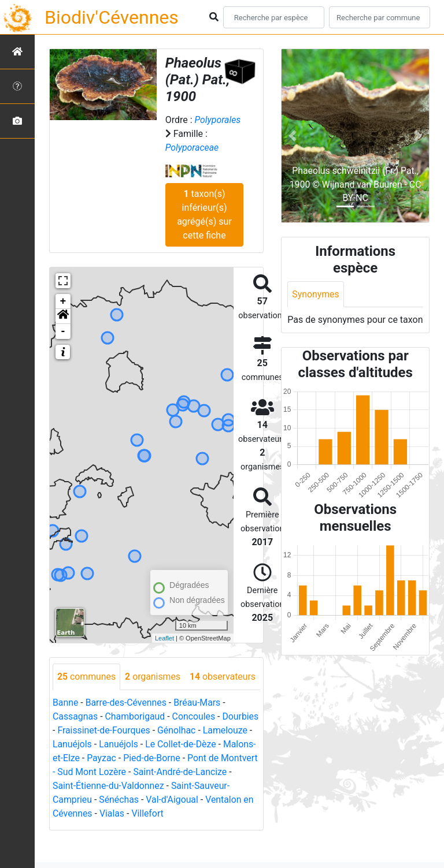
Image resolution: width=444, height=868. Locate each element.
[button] (63, 316)
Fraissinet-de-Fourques (143, 756)
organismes (153, 677)
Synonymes (316, 294)
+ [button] (63, 301)
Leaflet (164, 638)
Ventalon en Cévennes (98, 839)
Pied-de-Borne (213, 784)
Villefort (199, 839)
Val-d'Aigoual (209, 826)
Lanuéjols (125, 770)
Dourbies (71, 756)
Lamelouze (75, 770)
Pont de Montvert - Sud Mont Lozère (126, 798)
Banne (66, 729)
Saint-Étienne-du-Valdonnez (160, 812)
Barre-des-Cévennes (127, 729)
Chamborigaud (136, 742)
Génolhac (217, 756)
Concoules (195, 742)
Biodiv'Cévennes (112, 17)
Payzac (163, 784)
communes (87, 677)
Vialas (164, 839)
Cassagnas (75, 742)
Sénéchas (155, 826)
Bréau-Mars (198, 729)
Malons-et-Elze (111, 784)
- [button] (63, 331)
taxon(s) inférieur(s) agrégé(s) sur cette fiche (204, 215)
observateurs (90, 703)
